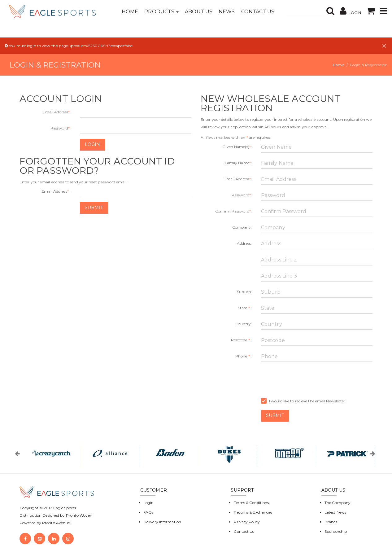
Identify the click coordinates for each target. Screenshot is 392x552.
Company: (242, 227)
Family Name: (238, 163)
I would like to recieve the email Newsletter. (304, 401)
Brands (331, 522)
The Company (338, 503)
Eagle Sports (64, 508)
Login (93, 144)
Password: (61, 128)
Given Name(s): (237, 147)
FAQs (148, 512)
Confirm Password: (233, 211)
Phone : (244, 356)
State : (245, 308)
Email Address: (57, 112)
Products (161, 12)
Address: (244, 243)
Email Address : (56, 191)
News (227, 12)
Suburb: (244, 292)
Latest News (335, 512)
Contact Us (258, 12)
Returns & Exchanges (253, 512)
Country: (244, 324)
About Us (199, 12)
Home (130, 12)
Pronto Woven (79, 515)
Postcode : (241, 340)
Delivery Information (162, 522)
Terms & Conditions (251, 503)
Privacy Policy (247, 522)
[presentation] (308, 379)
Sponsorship (336, 531)
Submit (94, 208)
